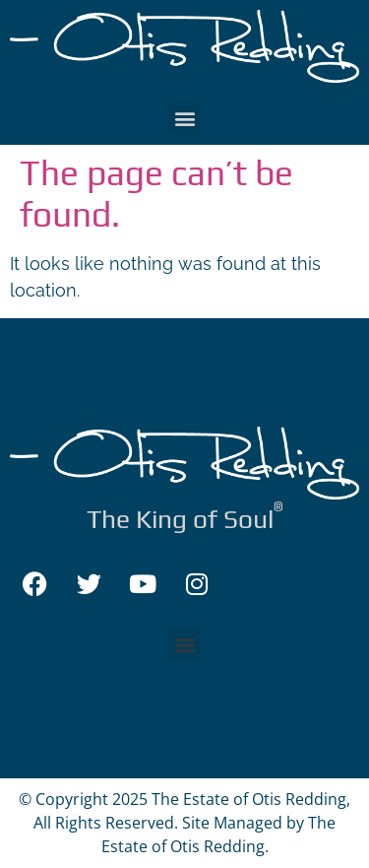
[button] (184, 119)
